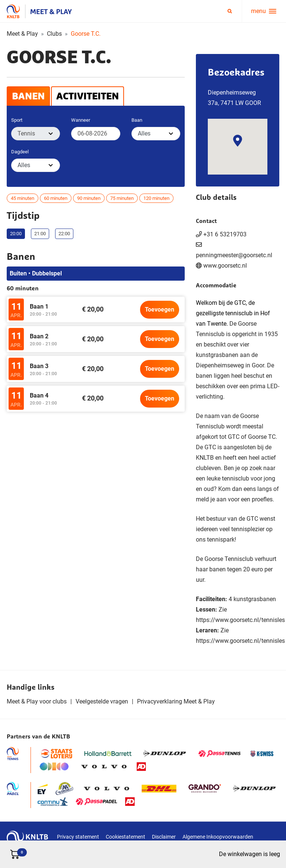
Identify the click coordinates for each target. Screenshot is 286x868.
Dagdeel (20, 152)
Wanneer (81, 120)
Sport (17, 120)
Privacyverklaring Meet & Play (176, 701)
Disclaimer (164, 837)
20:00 (16, 234)
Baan (137, 120)
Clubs (54, 34)
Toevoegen (160, 309)
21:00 (40, 234)
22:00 (64, 234)
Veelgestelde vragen (102, 701)
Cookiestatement (125, 837)
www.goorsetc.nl (225, 266)
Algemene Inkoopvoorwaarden (218, 837)
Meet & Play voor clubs (37, 701)
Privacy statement (78, 837)
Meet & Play (22, 34)
